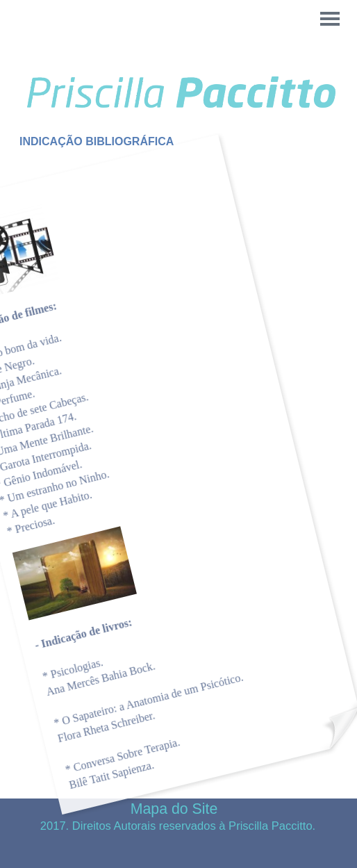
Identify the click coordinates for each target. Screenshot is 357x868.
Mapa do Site (174, 809)
